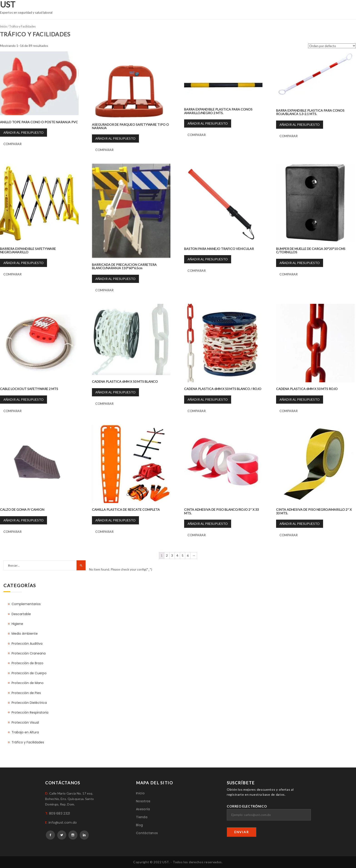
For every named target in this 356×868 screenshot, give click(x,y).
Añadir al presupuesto (23, 132)
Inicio (4, 26)
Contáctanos (147, 833)
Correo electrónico (269, 812)
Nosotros (143, 801)
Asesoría (143, 809)
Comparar (12, 144)
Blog (139, 825)
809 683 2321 (60, 813)
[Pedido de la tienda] (332, 46)
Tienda (142, 817)
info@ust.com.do (63, 823)
